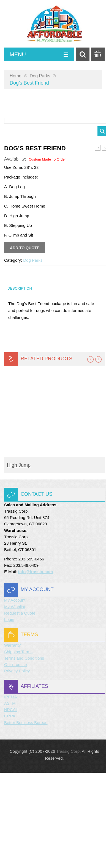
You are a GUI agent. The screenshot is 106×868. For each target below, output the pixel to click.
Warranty (12, 740)
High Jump (19, 560)
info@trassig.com (36, 667)
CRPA (10, 811)
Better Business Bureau (26, 818)
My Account (15, 695)
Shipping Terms (18, 747)
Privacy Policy (17, 766)
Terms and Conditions (24, 753)
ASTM (10, 798)
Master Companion (98, 243)
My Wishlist (15, 702)
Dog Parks (40, 76)
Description (20, 384)
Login (9, 715)
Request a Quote (20, 708)
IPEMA (11, 792)
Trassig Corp (68, 847)
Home (16, 76)
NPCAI (10, 805)
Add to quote (25, 343)
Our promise (16, 760)
